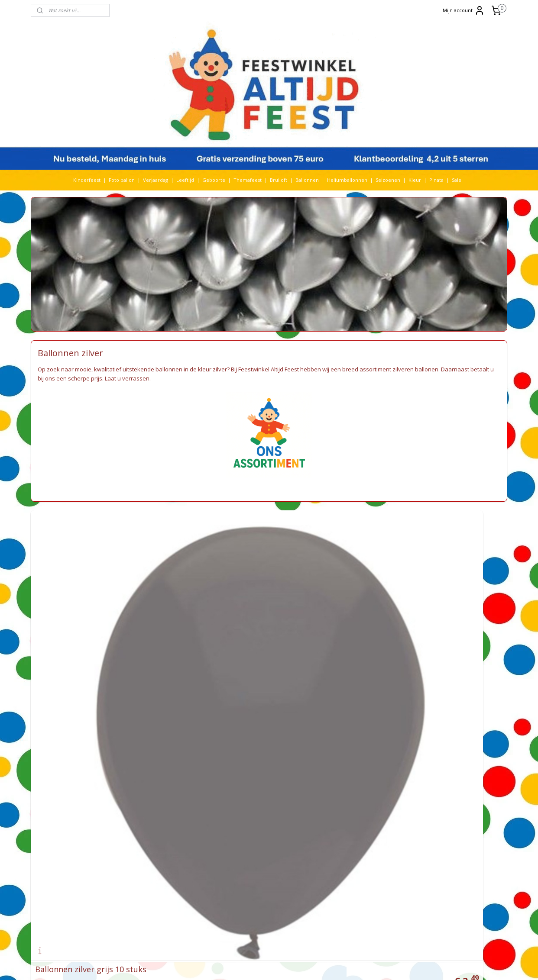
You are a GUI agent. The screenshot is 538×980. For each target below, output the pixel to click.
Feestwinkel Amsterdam (253, 746)
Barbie (137, 746)
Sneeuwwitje (145, 875)
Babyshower (179, 731)
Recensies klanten (341, 837)
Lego (193, 822)
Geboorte (214, 180)
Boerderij (158, 754)
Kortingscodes (241, 875)
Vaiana (180, 898)
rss (266, 964)
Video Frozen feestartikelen (352, 739)
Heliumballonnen (347, 180)
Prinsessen (142, 860)
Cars (208, 754)
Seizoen (204, 860)
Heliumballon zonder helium (354, 731)
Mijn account (464, 10)
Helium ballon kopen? (345, 792)
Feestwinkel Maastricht (251, 761)
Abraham (144, 731)
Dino (169, 769)
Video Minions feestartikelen (353, 746)
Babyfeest (141, 739)
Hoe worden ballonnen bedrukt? (357, 776)
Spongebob (144, 883)
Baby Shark (169, 739)
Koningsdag (143, 822)
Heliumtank (178, 799)
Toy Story (163, 891)
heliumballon (146, 799)
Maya (164, 830)
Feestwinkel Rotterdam (251, 731)
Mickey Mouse (191, 830)
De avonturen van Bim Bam (352, 814)
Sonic (190, 868)
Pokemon (197, 853)
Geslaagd (141, 792)
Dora (183, 769)
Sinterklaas (143, 868)
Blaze (205, 746)
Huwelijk (153, 807)
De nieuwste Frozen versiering (355, 822)
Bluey (137, 754)
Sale (457, 180)
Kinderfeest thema (178, 814)
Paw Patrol (142, 853)
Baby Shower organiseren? (350, 784)
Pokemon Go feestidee (347, 769)
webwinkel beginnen (299, 964)
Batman (157, 746)
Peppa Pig (170, 853)
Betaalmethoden (244, 853)
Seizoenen (388, 180)
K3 (133, 814)
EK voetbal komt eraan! (347, 845)
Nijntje (167, 837)
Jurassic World (187, 807)
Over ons (235, 883)
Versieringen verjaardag (252, 776)
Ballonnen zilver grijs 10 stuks (91, 672)
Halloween (174, 792)
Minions (139, 837)
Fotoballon (180, 776)
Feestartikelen (241, 769)
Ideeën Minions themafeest (352, 754)
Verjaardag (156, 180)
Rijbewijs (175, 860)
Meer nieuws (335, 830)
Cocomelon (144, 761)
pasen (204, 845)
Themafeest (248, 180)
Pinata (436, 180)
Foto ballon (122, 180)
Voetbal (139, 906)
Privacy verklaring (245, 860)
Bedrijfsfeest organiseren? (350, 799)
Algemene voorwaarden (253, 822)
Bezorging (236, 830)
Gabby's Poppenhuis (160, 784)
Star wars (171, 883)
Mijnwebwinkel (374, 964)
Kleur (415, 180)
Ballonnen (307, 180)
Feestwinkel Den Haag (250, 739)
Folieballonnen (146, 776)
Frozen (204, 776)
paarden (184, 845)
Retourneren (240, 845)
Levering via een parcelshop (257, 837)
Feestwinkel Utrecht (248, 754)
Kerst (146, 814)
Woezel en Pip (171, 914)
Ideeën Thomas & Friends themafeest (364, 761)
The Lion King (146, 898)
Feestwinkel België (246, 799)
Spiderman (177, 875)
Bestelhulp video (244, 868)
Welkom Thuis (177, 906)
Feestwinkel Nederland (251, 792)
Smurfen (170, 868)
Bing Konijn (183, 746)
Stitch (192, 883)
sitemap (248, 964)
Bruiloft (279, 180)
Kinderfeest (87, 180)
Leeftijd (185, 180)
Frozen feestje (337, 807)
